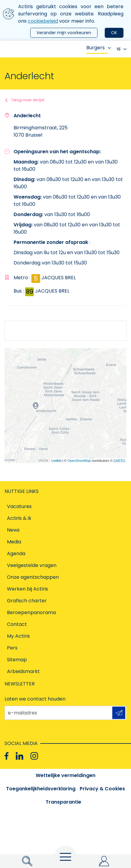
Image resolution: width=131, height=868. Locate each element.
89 (30, 292)
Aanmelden (119, 713)
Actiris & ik (19, 518)
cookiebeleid (43, 21)
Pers (12, 648)
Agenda (16, 554)
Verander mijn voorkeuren (64, 33)
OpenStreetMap (79, 461)
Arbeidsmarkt (23, 671)
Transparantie (63, 802)
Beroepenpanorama (31, 612)
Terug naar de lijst (28, 100)
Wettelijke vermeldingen (65, 775)
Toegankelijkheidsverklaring (41, 789)
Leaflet (56, 461)
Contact (17, 624)
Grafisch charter (27, 601)
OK (114, 33)
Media (14, 542)
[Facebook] (6, 756)
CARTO (119, 461)
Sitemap (17, 660)
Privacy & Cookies (102, 789)
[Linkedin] (19, 756)
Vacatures (19, 506)
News (13, 530)
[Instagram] (34, 756)
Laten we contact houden (35, 699)
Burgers (99, 48)
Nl (122, 49)
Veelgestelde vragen (32, 565)
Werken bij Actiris (27, 589)
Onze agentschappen (33, 577)
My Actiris (18, 636)
